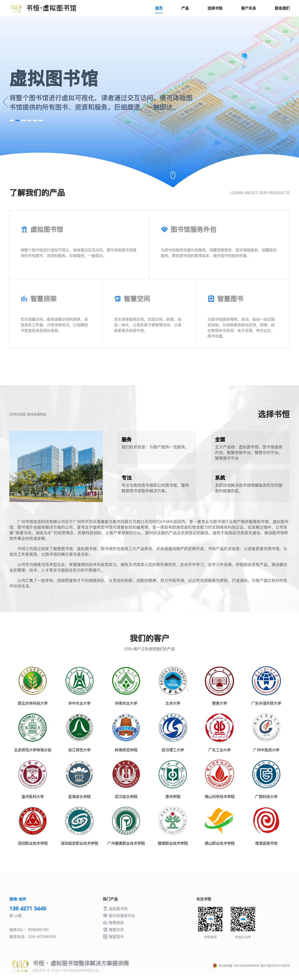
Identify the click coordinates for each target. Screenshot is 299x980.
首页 (159, 8)
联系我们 (282, 8)
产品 (185, 8)
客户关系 (249, 8)
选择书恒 (215, 8)
